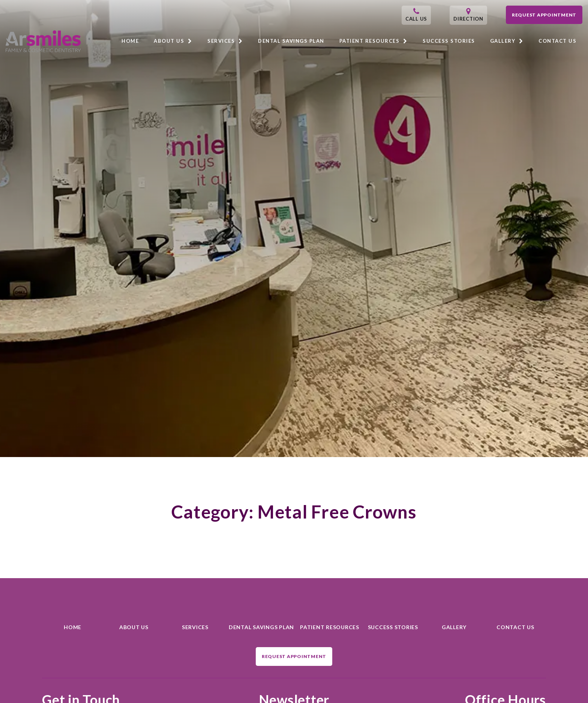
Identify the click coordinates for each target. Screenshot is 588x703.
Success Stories (449, 41)
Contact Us (557, 41)
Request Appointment (544, 15)
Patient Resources (374, 41)
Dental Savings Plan (291, 41)
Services (225, 41)
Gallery (507, 41)
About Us (173, 41)
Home (130, 41)
